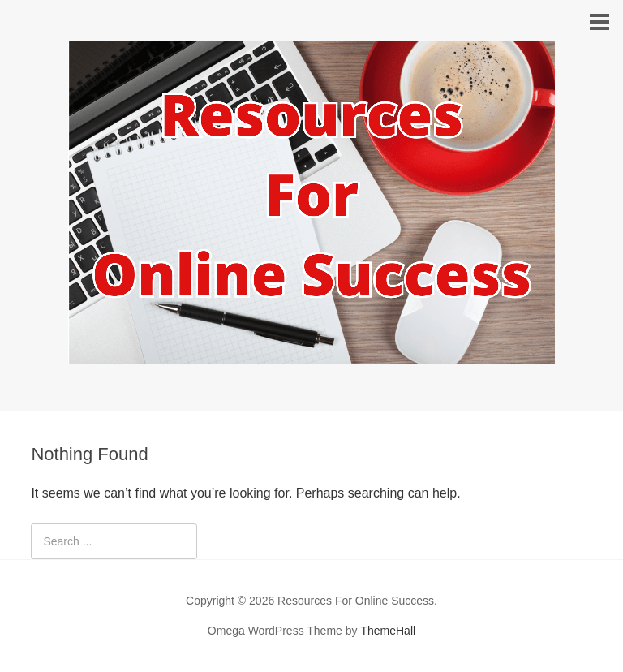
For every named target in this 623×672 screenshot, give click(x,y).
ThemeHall (388, 631)
